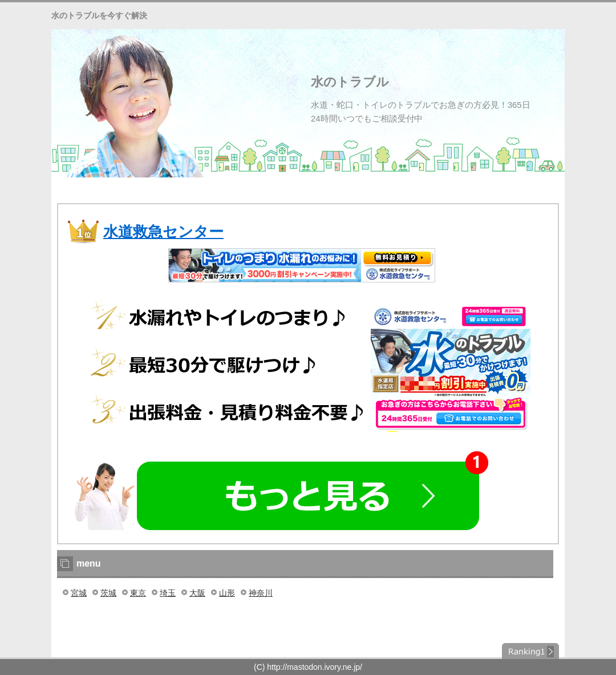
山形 (227, 593)
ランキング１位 (530, 651)
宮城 (79, 593)
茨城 (108, 593)
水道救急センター (163, 232)
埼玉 (168, 593)
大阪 (197, 593)
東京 (138, 593)
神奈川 (261, 593)
